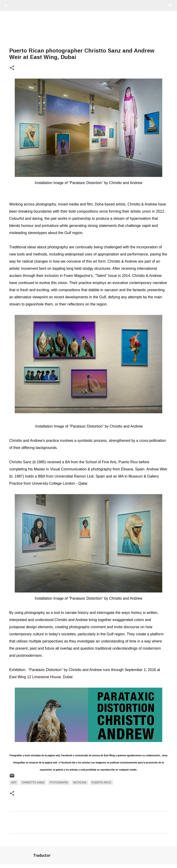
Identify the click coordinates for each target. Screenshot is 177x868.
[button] (12, 68)
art (14, 783)
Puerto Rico (102, 783)
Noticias (80, 783)
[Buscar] (19, 6)
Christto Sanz (33, 783)
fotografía (59, 783)
